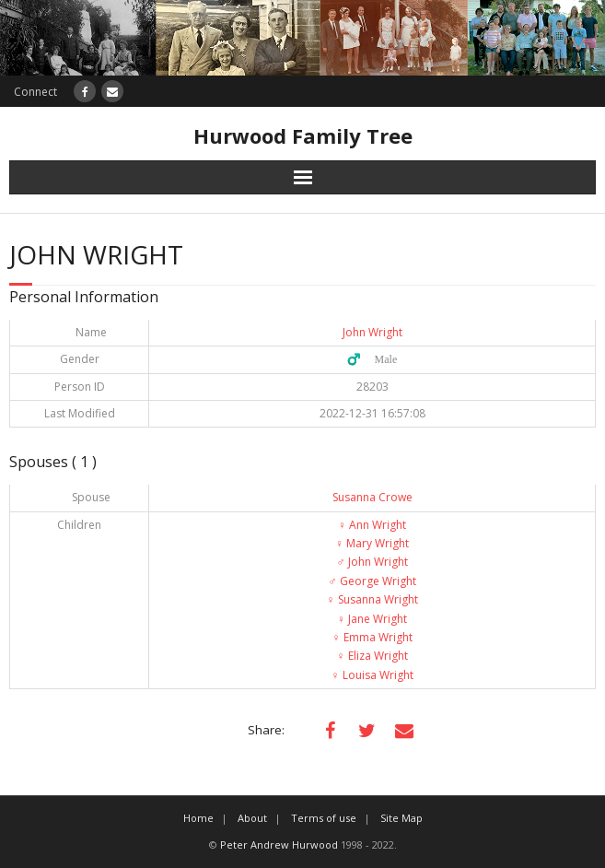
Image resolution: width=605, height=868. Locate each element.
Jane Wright (372, 619)
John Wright (372, 332)
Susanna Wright (372, 599)
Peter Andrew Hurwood (279, 845)
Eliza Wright (372, 656)
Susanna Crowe (372, 497)
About (252, 818)
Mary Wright (372, 543)
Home (198, 818)
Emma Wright (372, 637)
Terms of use (324, 818)
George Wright (372, 581)
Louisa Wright (372, 675)
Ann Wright (372, 525)
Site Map (401, 818)
